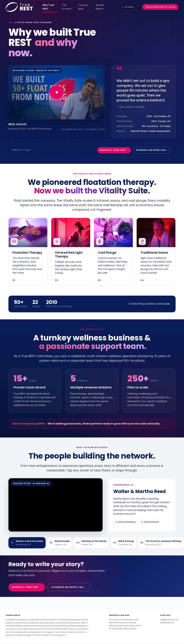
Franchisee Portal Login (160, 7)
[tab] (27, 543)
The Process (67, 7)
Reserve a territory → (114, 150)
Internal (128, 7)
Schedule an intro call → (153, 150)
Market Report (100, 7)
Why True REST (48, 7)
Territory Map (83, 7)
